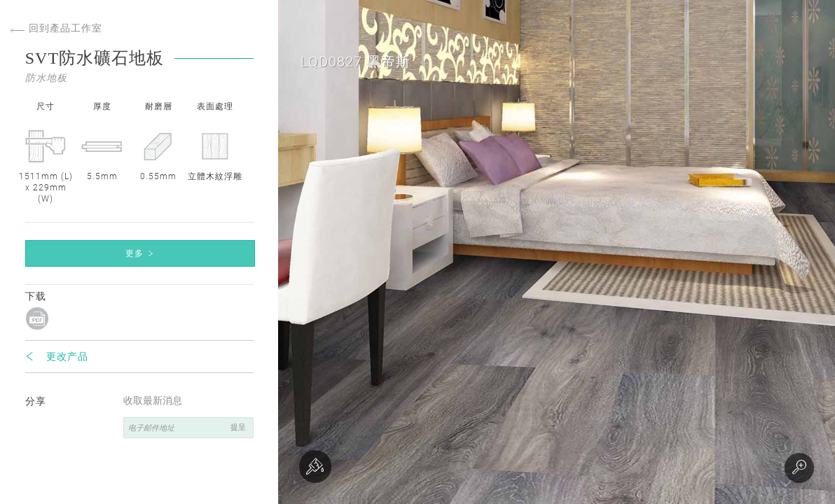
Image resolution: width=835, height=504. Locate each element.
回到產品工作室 (56, 28)
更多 (134, 253)
